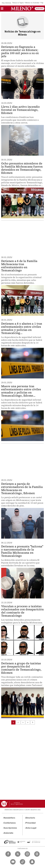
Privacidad (31, 823)
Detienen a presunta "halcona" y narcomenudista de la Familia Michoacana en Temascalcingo (22, 551)
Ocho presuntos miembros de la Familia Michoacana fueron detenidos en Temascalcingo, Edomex (22, 168)
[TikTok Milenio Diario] (22, 862)
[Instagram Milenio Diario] (27, 854)
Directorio (30, 818)
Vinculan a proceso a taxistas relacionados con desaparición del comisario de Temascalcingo (22, 611)
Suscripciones (10, 828)
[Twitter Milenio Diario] (18, 854)
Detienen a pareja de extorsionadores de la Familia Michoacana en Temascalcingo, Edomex (22, 488)
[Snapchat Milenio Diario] (32, 862)
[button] (2, 9)
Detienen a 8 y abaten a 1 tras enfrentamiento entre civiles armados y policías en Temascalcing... (22, 328)
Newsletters (9, 818)
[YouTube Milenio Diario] (13, 862)
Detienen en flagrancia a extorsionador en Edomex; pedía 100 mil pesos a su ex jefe (20, 51)
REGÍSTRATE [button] (40, 9)
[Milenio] (22, 9)
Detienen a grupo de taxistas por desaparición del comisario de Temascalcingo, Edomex (21, 668)
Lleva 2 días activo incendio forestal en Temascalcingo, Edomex (21, 110)
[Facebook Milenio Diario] (8, 854)
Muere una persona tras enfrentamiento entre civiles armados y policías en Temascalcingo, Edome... (21, 391)
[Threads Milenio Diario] (37, 854)
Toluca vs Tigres (18, 3)
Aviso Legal (31, 828)
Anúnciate (8, 833)
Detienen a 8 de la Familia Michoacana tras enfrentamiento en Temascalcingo (19, 266)
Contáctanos (10, 823)
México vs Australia (32, 3)
